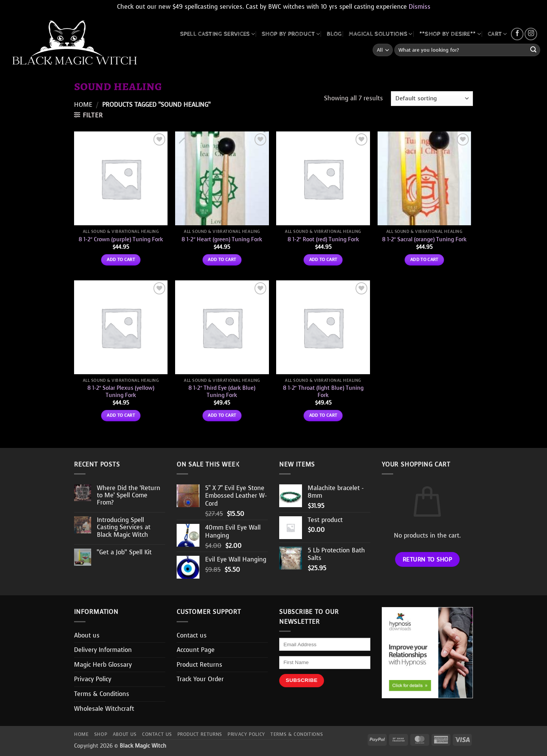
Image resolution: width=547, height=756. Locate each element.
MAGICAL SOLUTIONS (381, 34)
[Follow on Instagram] (531, 34)
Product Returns (199, 665)
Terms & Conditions (102, 694)
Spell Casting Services (218, 34)
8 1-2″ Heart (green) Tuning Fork (222, 240)
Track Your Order (200, 679)
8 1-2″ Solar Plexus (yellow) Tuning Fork (121, 391)
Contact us (192, 635)
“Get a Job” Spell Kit (124, 552)
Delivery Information (103, 650)
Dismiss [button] (420, 7)
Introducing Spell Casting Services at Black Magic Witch (124, 527)
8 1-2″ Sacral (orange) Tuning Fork (424, 240)
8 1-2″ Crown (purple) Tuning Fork (121, 240)
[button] (88, 115)
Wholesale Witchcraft (104, 709)
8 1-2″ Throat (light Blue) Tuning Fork (323, 391)
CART (497, 34)
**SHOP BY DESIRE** (450, 34)
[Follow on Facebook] (517, 34)
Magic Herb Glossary (103, 665)
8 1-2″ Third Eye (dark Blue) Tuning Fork (222, 391)
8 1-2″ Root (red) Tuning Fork (323, 240)
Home (83, 105)
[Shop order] (432, 99)
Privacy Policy (93, 679)
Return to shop (428, 559)
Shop (101, 734)
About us (87, 635)
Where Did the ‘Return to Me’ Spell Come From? (129, 495)
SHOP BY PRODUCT (291, 34)
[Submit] (533, 50)
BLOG (334, 34)
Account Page (196, 650)
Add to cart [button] (121, 259)
